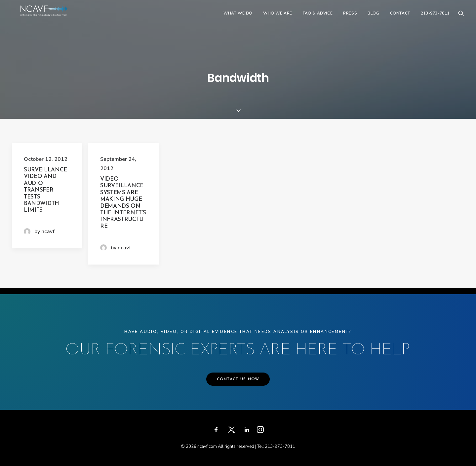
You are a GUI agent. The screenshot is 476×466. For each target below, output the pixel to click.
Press (350, 19)
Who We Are (278, 19)
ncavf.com (207, 447)
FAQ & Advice (318, 19)
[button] (461, 19)
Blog (373, 19)
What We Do (238, 19)
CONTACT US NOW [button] (238, 379)
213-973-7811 (435, 19)
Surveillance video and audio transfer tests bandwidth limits (45, 190)
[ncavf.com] (55, 19)
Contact (400, 19)
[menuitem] (238, 19)
